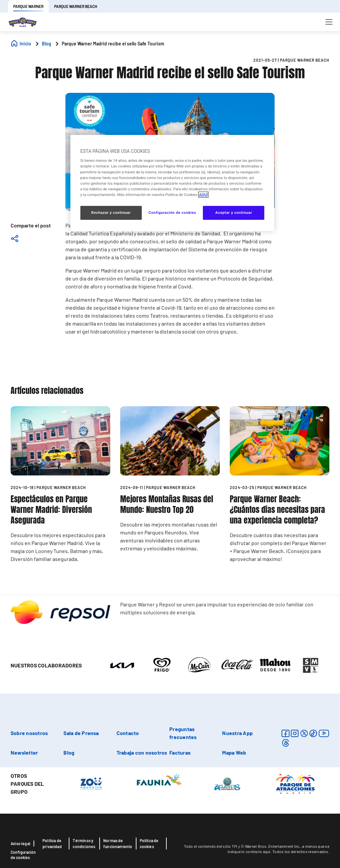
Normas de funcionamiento (118, 843)
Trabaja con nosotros (142, 752)
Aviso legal (20, 843)
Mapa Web (234, 752)
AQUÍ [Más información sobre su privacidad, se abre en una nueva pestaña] (203, 195)
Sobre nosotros (29, 733)
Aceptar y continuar (234, 213)
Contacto (128, 733)
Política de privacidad (52, 843)
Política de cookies (149, 843)
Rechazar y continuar (111, 213)
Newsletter (24, 752)
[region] (172, 183)
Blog (69, 752)
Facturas (180, 752)
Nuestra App (237, 733)
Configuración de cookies (23, 855)
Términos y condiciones (84, 843)
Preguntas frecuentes (183, 733)
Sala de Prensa (81, 733)
